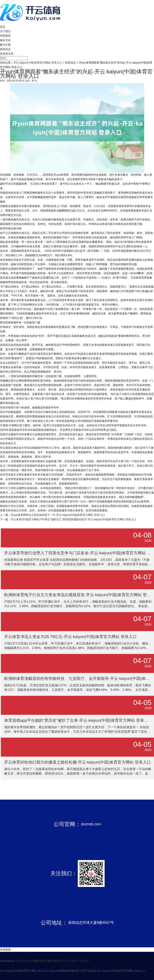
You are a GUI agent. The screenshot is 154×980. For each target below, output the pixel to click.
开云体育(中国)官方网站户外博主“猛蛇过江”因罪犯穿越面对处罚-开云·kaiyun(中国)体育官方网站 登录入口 (73, 519)
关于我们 (5, 31)
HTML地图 (83, 961)
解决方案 (5, 45)
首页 (3, 27)
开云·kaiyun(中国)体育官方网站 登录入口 (38, 63)
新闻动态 (5, 49)
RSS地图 (71, 961)
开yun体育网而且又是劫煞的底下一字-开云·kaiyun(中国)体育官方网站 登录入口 (58, 515)
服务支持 (5, 40)
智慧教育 (5, 36)
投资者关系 (7, 54)
